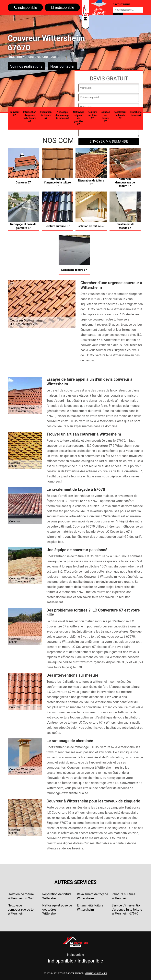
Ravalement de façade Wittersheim (93, 896)
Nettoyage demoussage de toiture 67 (62, 115)
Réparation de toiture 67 (46, 115)
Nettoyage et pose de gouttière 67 (78, 118)
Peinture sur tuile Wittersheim (123, 896)
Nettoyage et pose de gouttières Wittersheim (57, 910)
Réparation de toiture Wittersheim (57, 896)
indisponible (25, 7)
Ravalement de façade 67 (120, 115)
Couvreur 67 (14, 114)
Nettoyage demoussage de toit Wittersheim (22, 910)
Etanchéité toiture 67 (136, 114)
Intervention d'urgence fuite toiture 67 (30, 117)
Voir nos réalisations (26, 66)
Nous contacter (62, 66)
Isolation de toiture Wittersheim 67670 (21, 896)
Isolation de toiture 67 (105, 117)
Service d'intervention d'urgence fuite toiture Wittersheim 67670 (127, 910)
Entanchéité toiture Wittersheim (90, 907)
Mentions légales (96, 974)
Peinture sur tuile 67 (92, 115)
